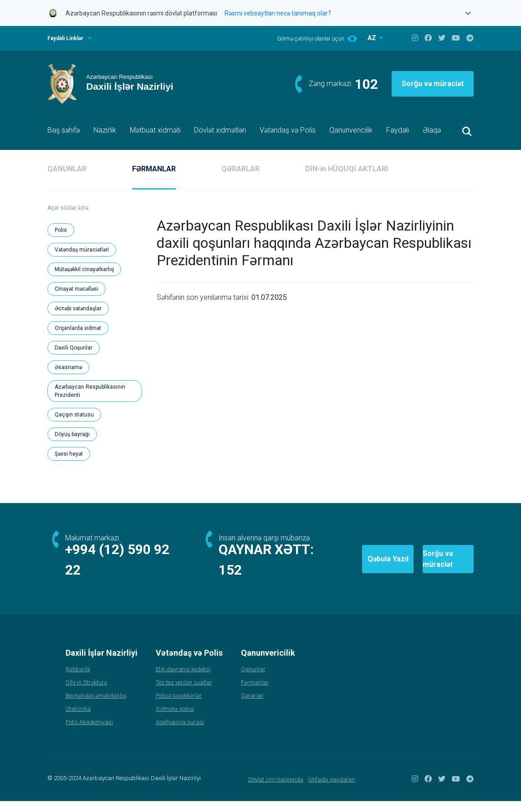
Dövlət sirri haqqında (276, 790)
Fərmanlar (255, 693)
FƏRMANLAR (154, 169)
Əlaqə (432, 130)
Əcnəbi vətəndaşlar (78, 308)
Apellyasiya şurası (180, 733)
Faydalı (398, 130)
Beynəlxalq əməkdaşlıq (96, 707)
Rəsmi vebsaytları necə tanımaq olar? (278, 13)
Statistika (78, 720)
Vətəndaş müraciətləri (82, 250)
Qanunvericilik (351, 130)
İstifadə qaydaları (332, 790)
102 (366, 84)
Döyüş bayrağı (72, 434)
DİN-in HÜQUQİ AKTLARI (347, 169)
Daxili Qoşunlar (74, 348)
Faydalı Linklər (65, 38)
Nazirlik (105, 130)
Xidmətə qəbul (175, 720)
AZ (373, 38)
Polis (61, 230)
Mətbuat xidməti (155, 130)
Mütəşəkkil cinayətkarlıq (84, 269)
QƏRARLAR (240, 169)
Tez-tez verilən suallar (184, 693)
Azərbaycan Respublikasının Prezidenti (90, 391)
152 (231, 581)
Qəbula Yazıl (333, 564)
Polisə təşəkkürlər (179, 707)
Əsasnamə (68, 367)
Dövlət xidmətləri (220, 130)
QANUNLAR (67, 169)
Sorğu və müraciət (433, 84)
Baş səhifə (64, 130)
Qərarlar (252, 707)
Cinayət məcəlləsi (77, 289)
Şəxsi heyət (69, 454)
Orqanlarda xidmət (78, 328)
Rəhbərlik (78, 680)
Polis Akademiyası (89, 733)
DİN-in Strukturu (86, 693)
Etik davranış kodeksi (183, 680)
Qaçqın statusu (74, 415)
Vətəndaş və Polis (288, 130)
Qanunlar (253, 680)
